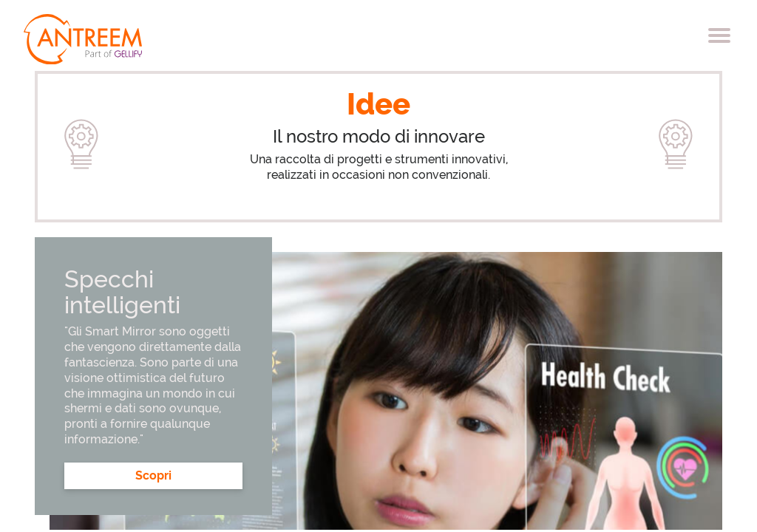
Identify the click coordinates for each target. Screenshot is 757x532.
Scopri (153, 475)
